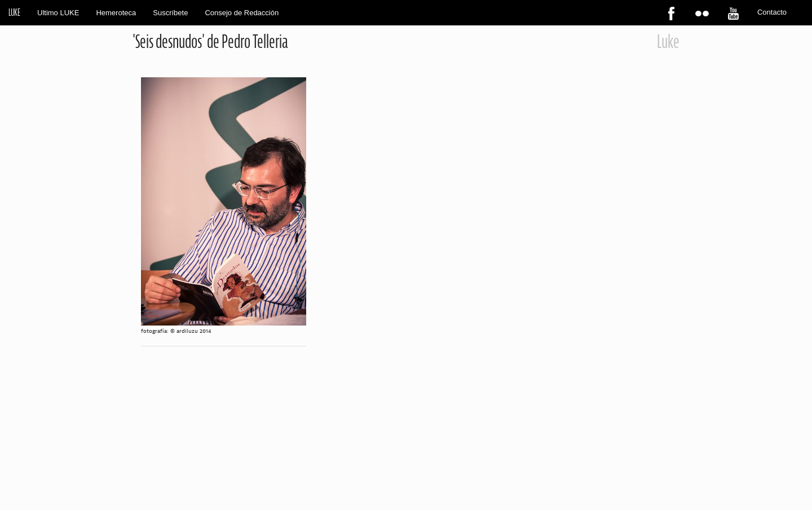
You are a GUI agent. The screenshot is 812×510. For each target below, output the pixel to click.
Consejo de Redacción (242, 13)
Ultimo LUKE (58, 13)
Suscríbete (170, 13)
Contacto (772, 12)
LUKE (14, 12)
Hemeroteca (116, 13)
